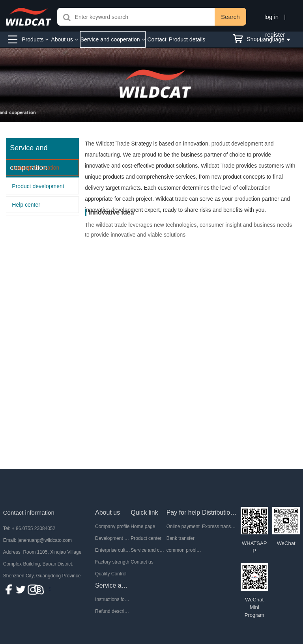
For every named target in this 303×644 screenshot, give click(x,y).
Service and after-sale (113, 585)
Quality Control (111, 574)
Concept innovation (36, 168)
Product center (146, 538)
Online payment (183, 526)
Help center (26, 205)
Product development (38, 186)
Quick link (144, 512)
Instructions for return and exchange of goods (113, 599)
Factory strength (112, 562)
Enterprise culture (113, 550)
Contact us (142, 562)
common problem (184, 550)
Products (35, 39)
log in (271, 17)
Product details (187, 39)
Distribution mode (220, 512)
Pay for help (183, 512)
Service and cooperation (113, 39)
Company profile (112, 526)
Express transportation (220, 526)
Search (230, 17)
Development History (113, 538)
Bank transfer (180, 538)
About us (64, 39)
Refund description (113, 611)
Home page (143, 526)
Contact (157, 39)
